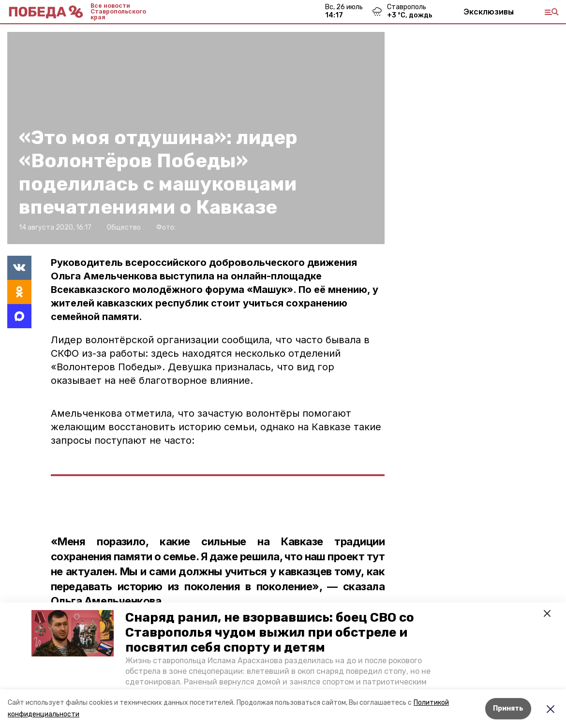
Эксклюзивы (489, 12)
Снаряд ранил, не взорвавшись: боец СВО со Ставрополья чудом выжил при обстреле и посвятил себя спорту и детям (270, 633)
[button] (73, 633)
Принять (508, 708)
